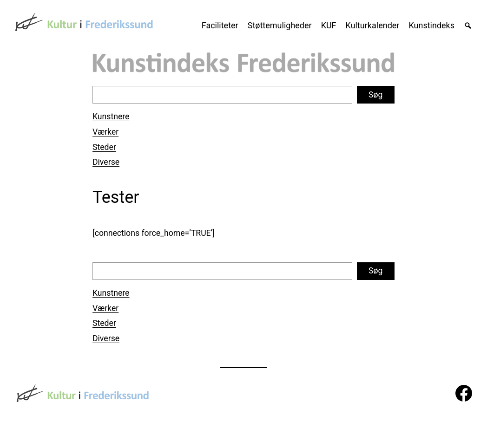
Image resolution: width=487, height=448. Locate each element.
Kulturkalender (373, 25)
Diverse (106, 162)
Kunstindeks (431, 25)
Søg (375, 95)
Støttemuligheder (280, 25)
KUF (329, 25)
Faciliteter (220, 25)
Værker (105, 132)
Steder (104, 147)
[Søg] (463, 26)
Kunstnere (111, 117)
